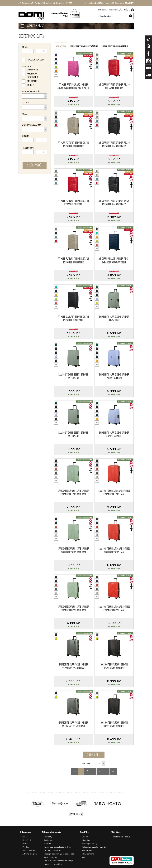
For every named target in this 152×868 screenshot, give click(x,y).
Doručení (24, 3)
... (106, 772)
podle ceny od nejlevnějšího (84, 46)
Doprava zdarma (32, 125)
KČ (126, 10)
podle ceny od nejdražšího (115, 46)
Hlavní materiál (31, 92)
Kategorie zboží (35, 26)
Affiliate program (30, 854)
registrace (114, 10)
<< (74, 772)
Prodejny (47, 3)
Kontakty (59, 3)
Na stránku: (88, 763)
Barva (25, 103)
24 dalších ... (94, 755)
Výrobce (27, 66)
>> (113, 772)
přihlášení (102, 10)
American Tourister (32, 75)
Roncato (32, 81)
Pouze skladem (36, 60)
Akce (25, 114)
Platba (36, 3)
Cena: (25, 47)
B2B (69, 3)
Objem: (26, 136)
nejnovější (61, 46)
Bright (31, 85)
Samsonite (33, 70)
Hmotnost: (28, 148)
